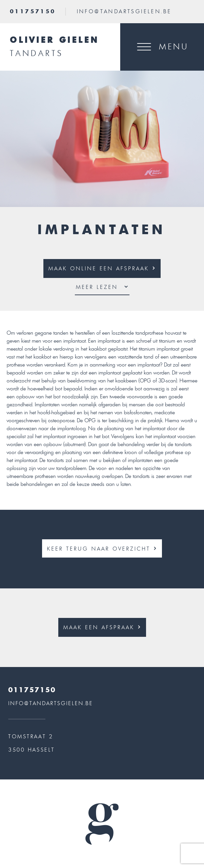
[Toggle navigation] (162, 47)
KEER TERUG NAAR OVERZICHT (99, 549)
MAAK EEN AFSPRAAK (99, 628)
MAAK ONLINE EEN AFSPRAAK (99, 269)
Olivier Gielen (54, 47)
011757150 (33, 11)
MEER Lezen (97, 287)
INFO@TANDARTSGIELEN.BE (124, 12)
